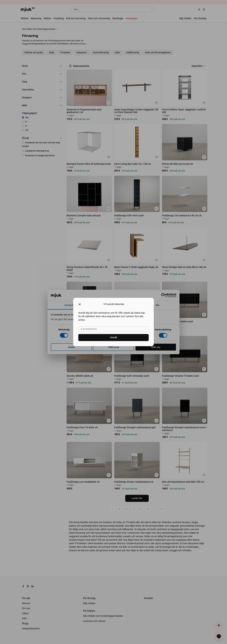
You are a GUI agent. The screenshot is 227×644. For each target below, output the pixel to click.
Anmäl (114, 337)
